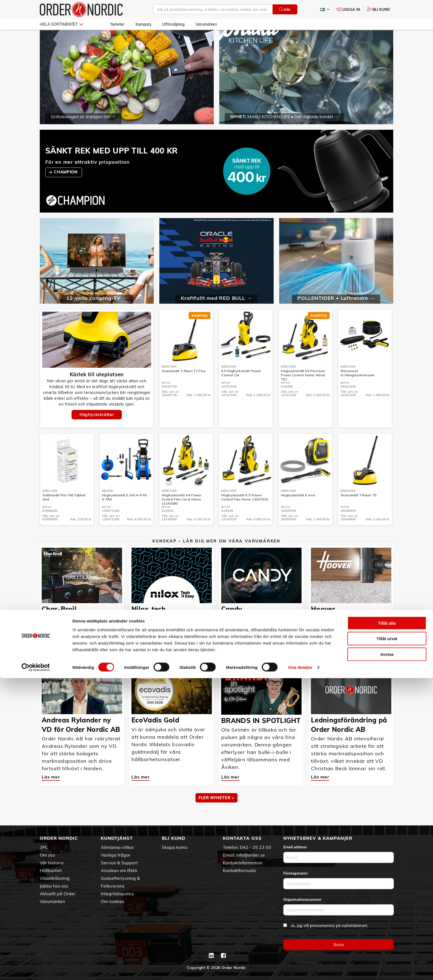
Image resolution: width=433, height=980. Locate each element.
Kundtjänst (117, 838)
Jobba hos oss (54, 886)
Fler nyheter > (216, 814)
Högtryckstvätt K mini (298, 511)
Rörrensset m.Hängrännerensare (357, 389)
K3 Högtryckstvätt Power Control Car (241, 389)
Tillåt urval (387, 940)
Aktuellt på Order (58, 894)
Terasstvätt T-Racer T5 (359, 511)
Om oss (47, 855)
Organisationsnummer (304, 899)
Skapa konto (175, 847)
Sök (285, 10)
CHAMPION (66, 188)
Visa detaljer (300, 969)
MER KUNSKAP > (216, 652)
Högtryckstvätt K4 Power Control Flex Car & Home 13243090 (181, 515)
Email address (296, 847)
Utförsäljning (173, 24)
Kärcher (169, 383)
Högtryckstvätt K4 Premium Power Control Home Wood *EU (303, 391)
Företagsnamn (297, 873)
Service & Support (119, 863)
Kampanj (143, 24)
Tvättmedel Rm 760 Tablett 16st (64, 513)
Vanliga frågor (116, 855)
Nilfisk (107, 507)
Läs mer (51, 631)
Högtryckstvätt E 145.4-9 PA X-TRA (124, 513)
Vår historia (52, 863)
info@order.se (251, 855)
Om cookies (113, 901)
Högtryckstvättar (97, 431)
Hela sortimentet (61, 24)
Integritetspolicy (118, 894)
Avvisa (387, 956)
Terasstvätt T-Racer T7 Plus (184, 387)
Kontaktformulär (240, 870)
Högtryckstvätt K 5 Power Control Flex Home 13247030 (245, 513)
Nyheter (118, 24)
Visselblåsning (55, 878)
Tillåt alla (387, 925)
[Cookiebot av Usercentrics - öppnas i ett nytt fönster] (36, 969)
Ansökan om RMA (119, 870)
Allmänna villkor (117, 847)
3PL (44, 847)
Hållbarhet (51, 870)
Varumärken (206, 24)
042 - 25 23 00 (256, 847)
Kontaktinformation (243, 863)
